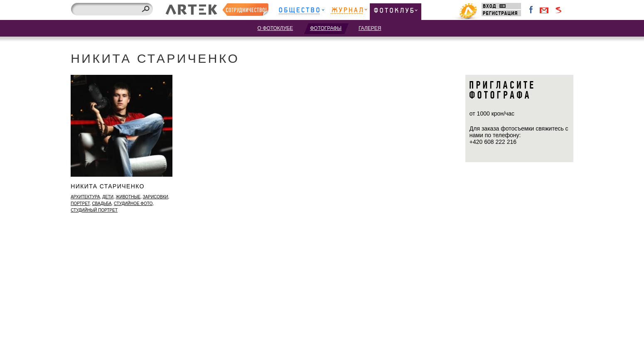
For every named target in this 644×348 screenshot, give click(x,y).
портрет (80, 204)
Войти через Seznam (558, 10)
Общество (301, 11)
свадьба (102, 204)
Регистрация (501, 13)
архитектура (85, 197)
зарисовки (156, 197)
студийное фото (133, 204)
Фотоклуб (396, 11)
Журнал (349, 11)
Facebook (531, 10)
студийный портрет (94, 210)
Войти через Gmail (544, 10)
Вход (501, 6)
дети (108, 197)
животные (128, 197)
